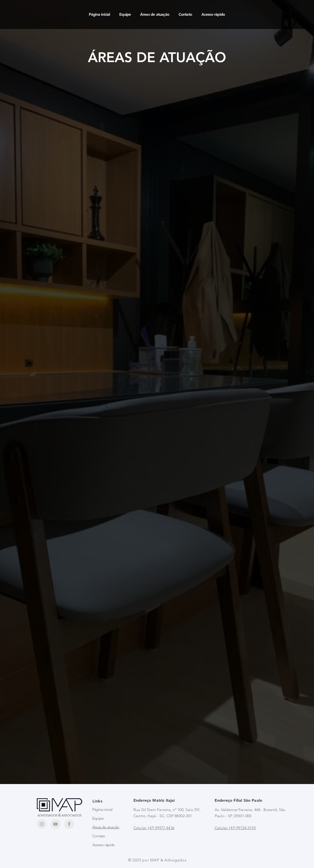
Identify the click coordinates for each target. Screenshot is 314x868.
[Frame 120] (55, 824)
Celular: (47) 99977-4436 (154, 828)
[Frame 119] (42, 824)
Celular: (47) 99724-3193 (235, 828)
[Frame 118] (69, 824)
